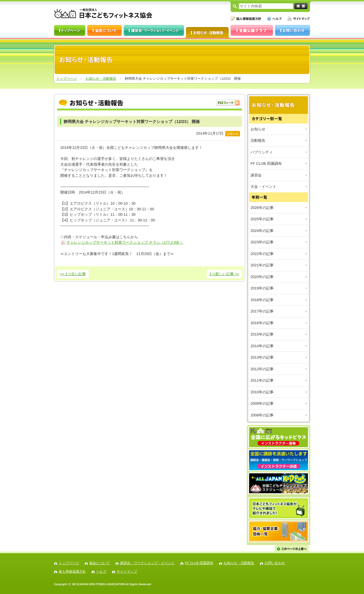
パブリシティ (262, 152)
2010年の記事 (262, 392)
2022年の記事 (262, 254)
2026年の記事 (262, 208)
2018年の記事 (262, 300)
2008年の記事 (262, 415)
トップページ (67, 78)
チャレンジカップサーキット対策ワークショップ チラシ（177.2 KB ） (125, 242)
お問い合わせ (275, 563)
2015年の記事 (262, 334)
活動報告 (258, 140)
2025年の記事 (262, 219)
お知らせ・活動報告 (101, 78)
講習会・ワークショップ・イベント (147, 563)
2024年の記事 (262, 231)
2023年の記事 (262, 242)
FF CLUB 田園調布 (266, 164)
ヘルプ (101, 571)
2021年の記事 (262, 265)
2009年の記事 (262, 403)
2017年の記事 (262, 311)
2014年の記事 (262, 346)
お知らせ (258, 129)
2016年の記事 (262, 323)
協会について (100, 563)
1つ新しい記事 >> (224, 274)
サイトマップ (127, 571)
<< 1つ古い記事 (73, 274)
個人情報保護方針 (72, 571)
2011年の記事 (262, 380)
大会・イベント (263, 187)
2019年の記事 (262, 288)
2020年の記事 (262, 277)
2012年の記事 (262, 369)
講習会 (256, 175)
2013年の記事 (262, 357)
